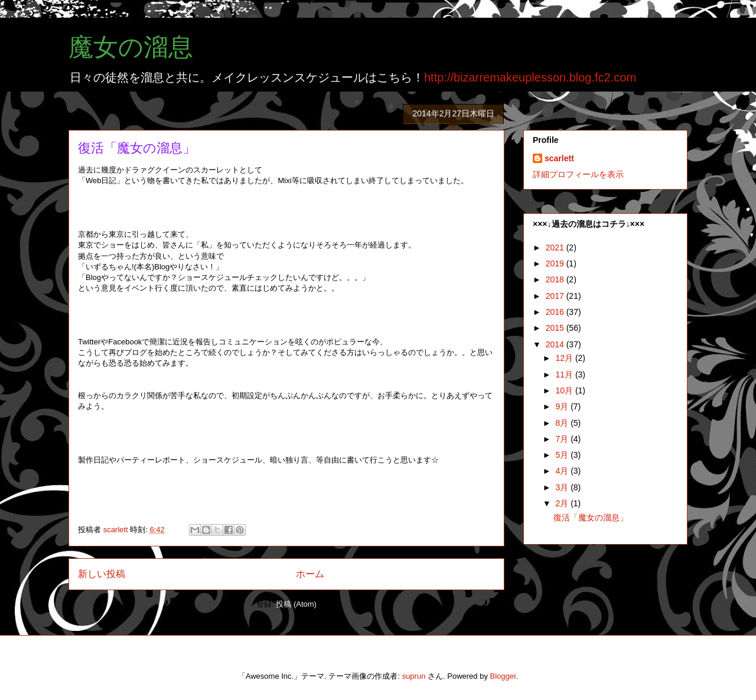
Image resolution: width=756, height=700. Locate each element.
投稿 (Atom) (296, 604)
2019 (556, 263)
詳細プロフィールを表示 (578, 174)
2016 (556, 312)
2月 (563, 503)
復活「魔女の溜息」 (137, 148)
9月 (563, 406)
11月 (565, 375)
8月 (563, 423)
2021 (556, 248)
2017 (556, 296)
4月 (563, 471)
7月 (563, 439)
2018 (556, 279)
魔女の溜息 (131, 47)
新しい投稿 (102, 574)
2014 (556, 344)
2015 (556, 328)
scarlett (559, 158)
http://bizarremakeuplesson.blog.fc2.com (530, 77)
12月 (565, 358)
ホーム (310, 574)
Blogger (503, 676)
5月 (563, 455)
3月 (563, 487)
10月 (565, 390)
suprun (414, 676)
